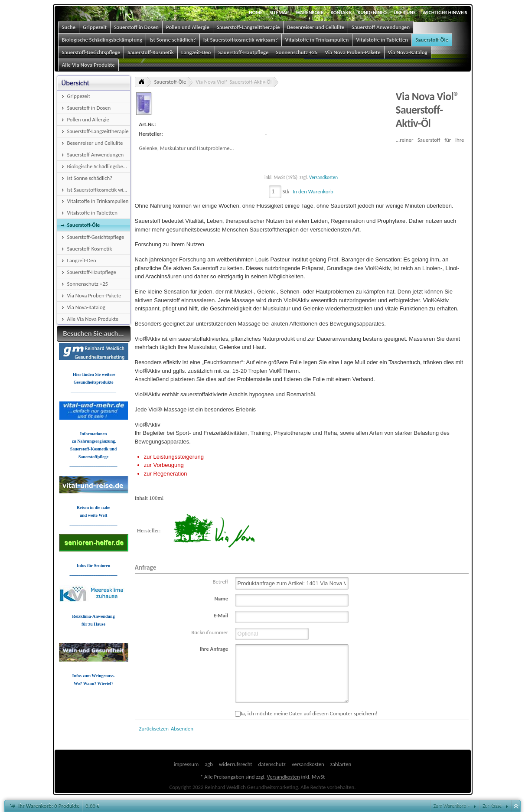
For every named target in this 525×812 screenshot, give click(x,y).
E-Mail (221, 615)
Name (222, 598)
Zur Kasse (492, 806)
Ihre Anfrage (214, 649)
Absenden (182, 729)
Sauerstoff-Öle (170, 82)
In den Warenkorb (313, 191)
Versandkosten (323, 177)
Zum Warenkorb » (452, 806)
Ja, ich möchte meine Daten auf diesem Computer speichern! (306, 713)
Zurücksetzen (154, 729)
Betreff (221, 582)
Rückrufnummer (210, 632)
